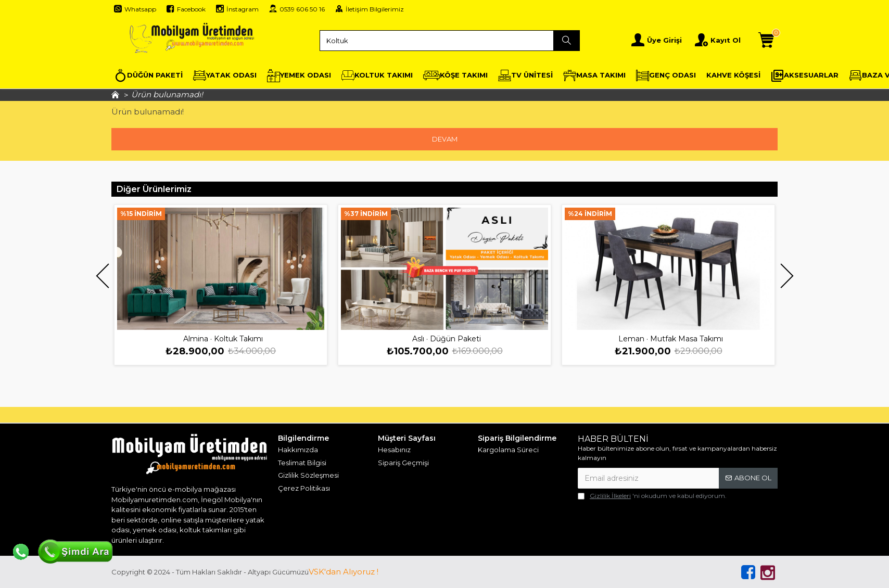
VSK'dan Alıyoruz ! (344, 572)
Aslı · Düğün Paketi (447, 339)
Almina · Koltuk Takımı (223, 339)
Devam (445, 139)
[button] (102, 276)
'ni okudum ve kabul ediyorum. (652, 496)
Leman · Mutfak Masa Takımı (671, 339)
